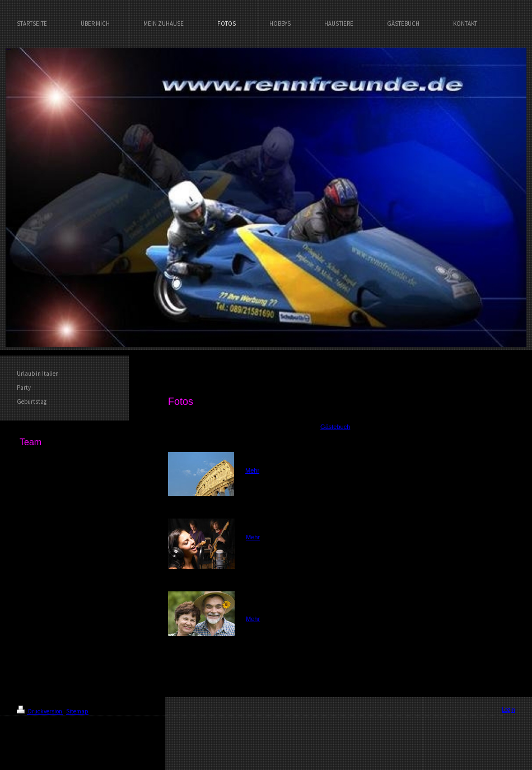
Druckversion (40, 711)
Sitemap (77, 711)
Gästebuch (335, 427)
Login (508, 710)
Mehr (252, 470)
